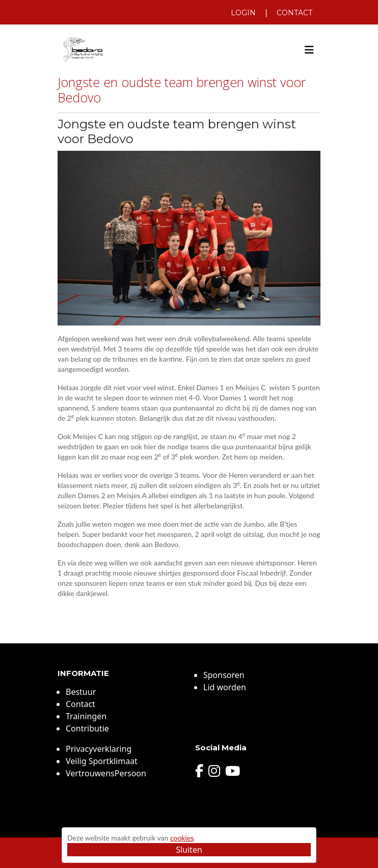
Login (243, 13)
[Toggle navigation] (309, 50)
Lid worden (225, 687)
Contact (294, 13)
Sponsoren (224, 675)
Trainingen (86, 716)
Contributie (87, 728)
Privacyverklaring (99, 749)
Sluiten (189, 850)
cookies (182, 838)
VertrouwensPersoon (106, 773)
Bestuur (81, 692)
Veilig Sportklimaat (102, 761)
